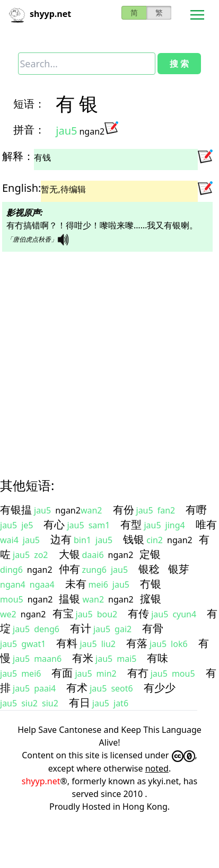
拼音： (29, 130)
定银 (150, 554)
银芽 (179, 569)
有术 (77, 688)
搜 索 (179, 64)
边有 (61, 539)
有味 (157, 658)
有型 (131, 524)
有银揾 (16, 510)
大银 (69, 554)
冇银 (151, 584)
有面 (62, 673)
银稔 (149, 569)
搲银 (151, 599)
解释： (18, 156)
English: (21, 188)
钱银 (134, 539)
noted (157, 768)
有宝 (63, 613)
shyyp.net (41, 781)
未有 (76, 584)
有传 (138, 613)
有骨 (153, 628)
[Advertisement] (99, 355)
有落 (137, 643)
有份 (124, 510)
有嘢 (196, 510)
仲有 (69, 569)
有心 (54, 524)
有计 (81, 628)
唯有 (206, 524)
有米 (83, 658)
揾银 (69, 599)
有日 (80, 702)
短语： (29, 104)
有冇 (138, 673)
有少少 (160, 688)
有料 (67, 643)
